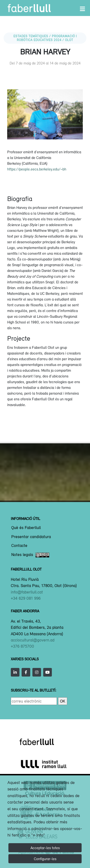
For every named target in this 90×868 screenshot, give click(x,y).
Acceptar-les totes (45, 848)
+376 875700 (22, 646)
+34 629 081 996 (26, 598)
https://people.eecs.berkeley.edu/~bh (37, 169)
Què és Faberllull (26, 528)
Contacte (19, 546)
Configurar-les (45, 859)
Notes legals (30, 555)
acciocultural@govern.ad (33, 640)
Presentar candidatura (31, 537)
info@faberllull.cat (27, 592)
